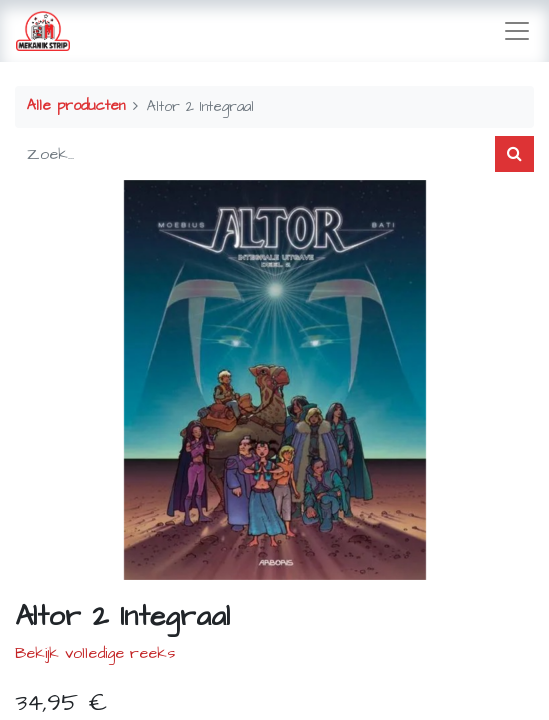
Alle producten (76, 106)
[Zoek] (514, 154)
